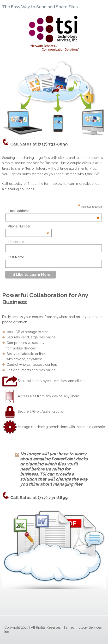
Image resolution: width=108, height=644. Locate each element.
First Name (16, 242)
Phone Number (28, 226)
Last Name (16, 257)
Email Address (54, 211)
